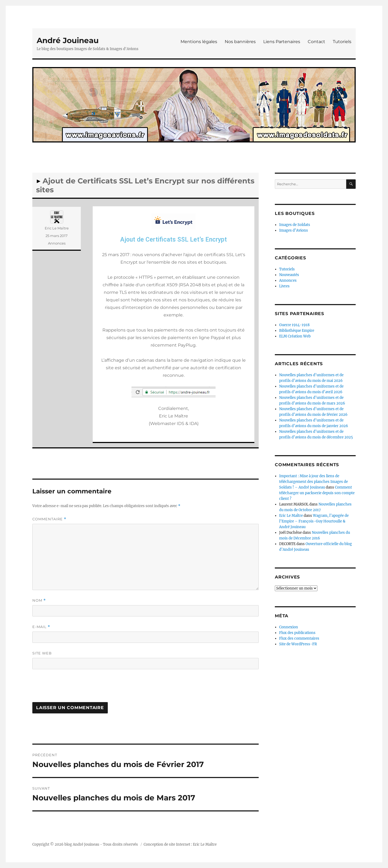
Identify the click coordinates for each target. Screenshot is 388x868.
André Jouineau (68, 40)
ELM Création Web (295, 336)
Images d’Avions (294, 230)
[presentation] (73, 687)
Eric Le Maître (57, 228)
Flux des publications (297, 633)
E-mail (41, 627)
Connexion (289, 627)
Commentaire (49, 519)
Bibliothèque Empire (297, 331)
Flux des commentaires (299, 638)
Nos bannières (240, 42)
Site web (42, 653)
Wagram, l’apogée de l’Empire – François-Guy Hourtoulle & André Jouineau (314, 521)
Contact (316, 42)
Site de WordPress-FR (298, 644)
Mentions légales (199, 42)
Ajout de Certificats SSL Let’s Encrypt (174, 240)
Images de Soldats (295, 225)
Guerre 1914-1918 (294, 325)
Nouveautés (289, 275)
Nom (39, 600)
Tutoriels (342, 42)
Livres (284, 286)
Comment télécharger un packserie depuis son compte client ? (317, 493)
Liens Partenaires (282, 42)
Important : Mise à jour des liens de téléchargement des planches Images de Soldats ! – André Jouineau (313, 482)
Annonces (57, 243)
